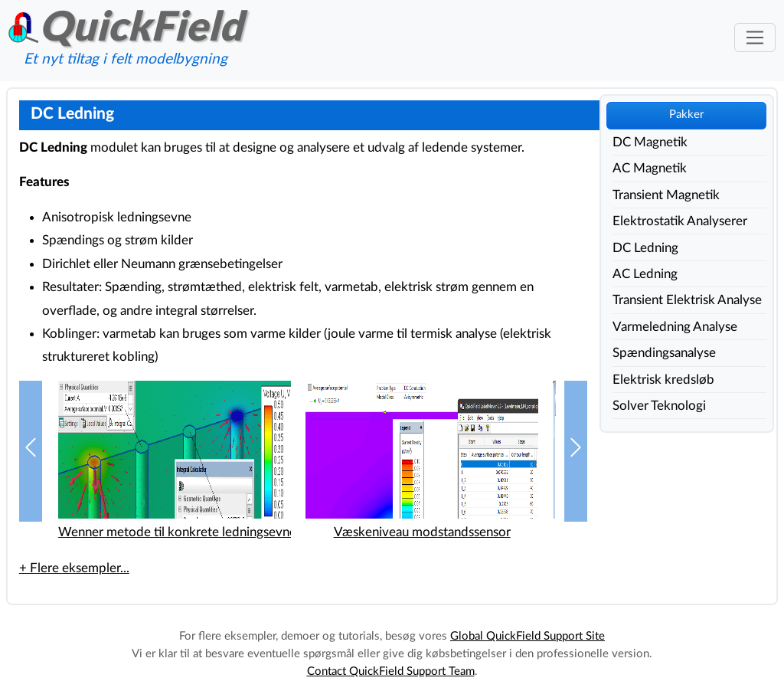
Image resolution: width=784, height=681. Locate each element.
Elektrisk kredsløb (663, 380)
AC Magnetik (650, 168)
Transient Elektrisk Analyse (687, 300)
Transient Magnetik (666, 195)
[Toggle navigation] (755, 38)
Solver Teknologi (659, 406)
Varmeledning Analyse (675, 327)
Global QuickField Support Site (528, 636)
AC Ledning (645, 274)
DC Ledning (645, 248)
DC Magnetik (650, 142)
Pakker (686, 115)
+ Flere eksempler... (74, 568)
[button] (31, 452)
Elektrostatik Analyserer (680, 221)
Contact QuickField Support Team (391, 671)
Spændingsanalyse (664, 353)
